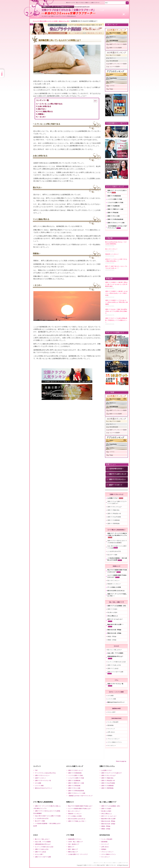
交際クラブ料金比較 (113, 213)
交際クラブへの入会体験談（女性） (117, 606)
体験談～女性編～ (112, 640)
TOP (36, 770)
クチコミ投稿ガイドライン (115, 742)
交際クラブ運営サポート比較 (115, 209)
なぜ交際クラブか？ (113, 498)
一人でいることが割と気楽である (50, 104)
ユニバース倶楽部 (114, 67)
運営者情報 (110, 725)
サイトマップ (111, 729)
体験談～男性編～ (112, 637)
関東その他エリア (73, 852)
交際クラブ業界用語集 (113, 524)
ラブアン (112, 82)
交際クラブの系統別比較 (114, 196)
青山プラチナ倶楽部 (115, 33)
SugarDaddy (113, 78)
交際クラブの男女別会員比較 (115, 219)
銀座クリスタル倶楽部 (116, 48)
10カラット (113, 37)
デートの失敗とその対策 (114, 587)
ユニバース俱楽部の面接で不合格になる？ (80, 809)
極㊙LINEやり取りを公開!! (108, 819)
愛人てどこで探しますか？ (115, 650)
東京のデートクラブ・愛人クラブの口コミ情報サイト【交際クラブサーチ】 (111, 863)
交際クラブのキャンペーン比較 (116, 223)
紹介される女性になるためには (116, 591)
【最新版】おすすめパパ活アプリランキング (80, 796)
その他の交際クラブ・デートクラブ (78, 854)
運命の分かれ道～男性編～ (115, 630)
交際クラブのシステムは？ (115, 507)
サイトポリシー (112, 746)
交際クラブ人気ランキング (75, 770)
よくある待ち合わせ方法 (114, 551)
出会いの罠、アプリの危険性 (115, 653)
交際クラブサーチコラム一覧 (115, 684)
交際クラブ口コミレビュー (42, 775)
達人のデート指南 (112, 555)
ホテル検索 (110, 696)
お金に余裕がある (45, 106)
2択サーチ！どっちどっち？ (115, 619)
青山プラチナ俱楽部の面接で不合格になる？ (80, 806)
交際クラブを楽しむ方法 (114, 665)
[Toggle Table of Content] (94, 101)
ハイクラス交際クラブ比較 (115, 199)
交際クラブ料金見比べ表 (114, 514)
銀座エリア (71, 847)
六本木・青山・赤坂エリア (75, 842)
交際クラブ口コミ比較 (113, 216)
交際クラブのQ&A (112, 609)
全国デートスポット (40, 778)
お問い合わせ (111, 732)
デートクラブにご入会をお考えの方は (45, 773)
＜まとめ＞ (42, 117)
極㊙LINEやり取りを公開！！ (115, 624)
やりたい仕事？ (112, 712)
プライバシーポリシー (113, 739)
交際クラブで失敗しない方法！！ (77, 821)
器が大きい (42, 109)
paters (111, 74)
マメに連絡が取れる (45, 111)
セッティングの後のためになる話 (117, 662)
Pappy (111, 89)
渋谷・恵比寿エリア (74, 844)
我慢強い (41, 114)
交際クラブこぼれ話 (113, 668)
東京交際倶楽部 (114, 41)
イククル (112, 86)
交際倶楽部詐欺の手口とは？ (115, 656)
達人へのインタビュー (113, 580)
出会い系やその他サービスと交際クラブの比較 (48, 816)
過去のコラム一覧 (64, 21)
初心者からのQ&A (112, 612)
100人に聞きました (113, 616)
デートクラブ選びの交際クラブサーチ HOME (45, 21)
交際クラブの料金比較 (74, 786)
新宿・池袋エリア (73, 849)
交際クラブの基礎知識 (113, 520)
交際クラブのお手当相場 (114, 517)
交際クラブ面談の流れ (113, 510)
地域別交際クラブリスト (75, 839)
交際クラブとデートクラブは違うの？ (112, 773)
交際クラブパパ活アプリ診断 (115, 672)
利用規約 (110, 736)
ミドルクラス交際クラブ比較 (115, 203)
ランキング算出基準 (113, 722)
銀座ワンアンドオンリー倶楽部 (118, 44)
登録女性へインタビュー (114, 584)
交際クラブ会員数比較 (113, 206)
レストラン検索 (112, 699)
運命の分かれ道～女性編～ (115, 633)
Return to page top (121, 761)
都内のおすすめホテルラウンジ (116, 702)
